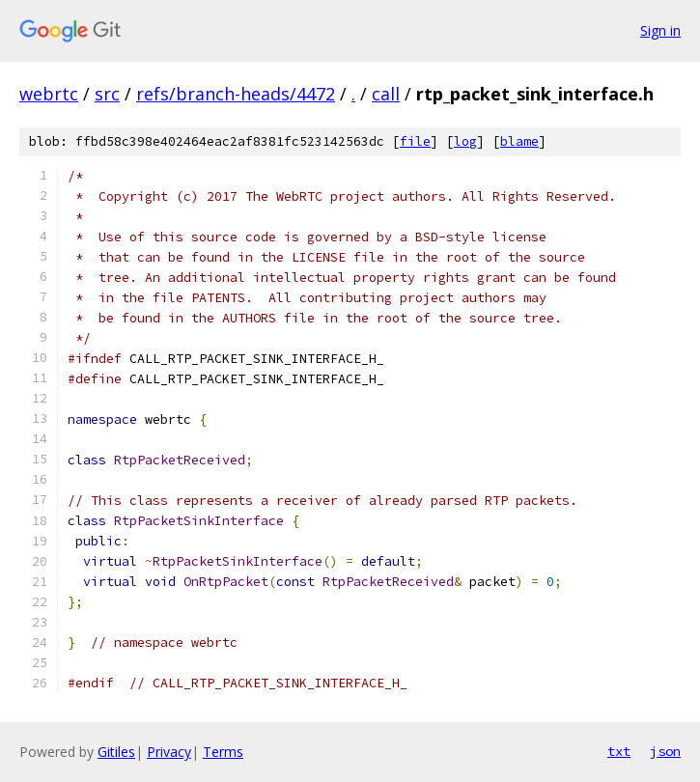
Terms (223, 752)
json (665, 751)
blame (519, 141)
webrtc (49, 94)
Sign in (660, 30)
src (107, 94)
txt (619, 751)
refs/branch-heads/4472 (236, 94)
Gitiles (116, 752)
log (465, 141)
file (415, 141)
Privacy (169, 752)
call (386, 94)
